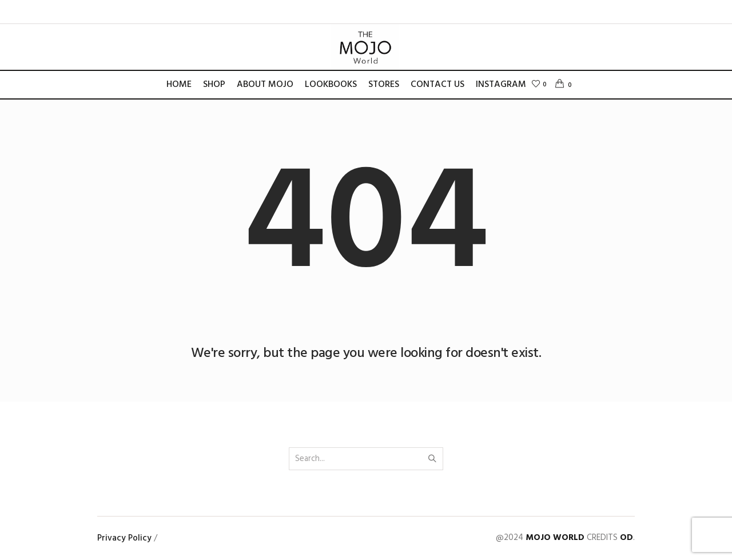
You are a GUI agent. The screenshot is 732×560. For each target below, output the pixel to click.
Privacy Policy (124, 538)
